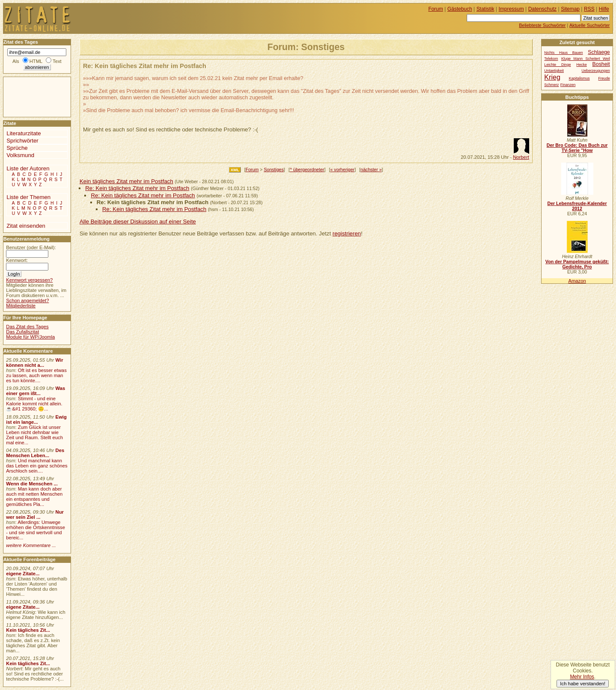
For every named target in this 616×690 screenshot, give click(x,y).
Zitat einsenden (26, 226)
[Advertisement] (29, 96)
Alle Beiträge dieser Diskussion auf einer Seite (138, 222)
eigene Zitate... (23, 574)
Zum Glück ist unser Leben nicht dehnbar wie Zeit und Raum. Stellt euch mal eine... (34, 435)
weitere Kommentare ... (31, 545)
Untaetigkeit (554, 71)
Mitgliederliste (21, 306)
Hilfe (604, 9)
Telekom (551, 59)
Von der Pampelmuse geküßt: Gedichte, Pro (577, 264)
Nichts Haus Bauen (563, 53)
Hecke (581, 65)
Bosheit (601, 64)
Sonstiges (274, 170)
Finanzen (568, 85)
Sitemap (570, 9)
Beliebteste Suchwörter (542, 25)
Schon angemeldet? (27, 300)
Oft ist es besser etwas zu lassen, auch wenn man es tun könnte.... (36, 375)
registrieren (346, 233)
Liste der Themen (28, 197)
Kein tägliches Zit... (28, 630)
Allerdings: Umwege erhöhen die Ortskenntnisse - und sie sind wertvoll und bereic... (36, 530)
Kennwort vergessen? (29, 280)
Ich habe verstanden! (583, 684)
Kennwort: (17, 260)
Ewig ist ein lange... (36, 419)
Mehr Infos (582, 677)
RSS (589, 9)
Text (57, 61)
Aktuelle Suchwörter (589, 25)
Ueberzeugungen (596, 71)
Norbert (521, 157)
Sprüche (17, 148)
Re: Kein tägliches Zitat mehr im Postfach (137, 188)
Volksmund (20, 155)
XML (235, 170)
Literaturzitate (24, 133)
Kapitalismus (579, 78)
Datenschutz (542, 9)
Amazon (577, 281)
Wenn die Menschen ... (32, 484)
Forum (252, 170)
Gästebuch (460, 9)
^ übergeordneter (307, 170)
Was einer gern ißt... (36, 391)
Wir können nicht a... (34, 363)
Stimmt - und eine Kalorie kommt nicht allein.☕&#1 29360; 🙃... (34, 404)
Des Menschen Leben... (35, 453)
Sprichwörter (22, 141)
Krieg (552, 77)
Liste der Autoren (28, 168)
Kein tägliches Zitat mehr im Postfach (126, 181)
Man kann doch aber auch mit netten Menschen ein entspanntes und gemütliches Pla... (34, 497)
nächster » (371, 170)
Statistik (486, 9)
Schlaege (599, 52)
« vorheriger (342, 170)
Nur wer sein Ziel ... (35, 515)
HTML (36, 61)
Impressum (511, 9)
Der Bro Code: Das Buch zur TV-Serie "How (577, 148)
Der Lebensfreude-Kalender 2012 (577, 206)
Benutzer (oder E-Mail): (31, 247)
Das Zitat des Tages (27, 327)
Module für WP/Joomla (30, 337)
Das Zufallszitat (22, 332)
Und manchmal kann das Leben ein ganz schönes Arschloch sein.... (37, 466)
